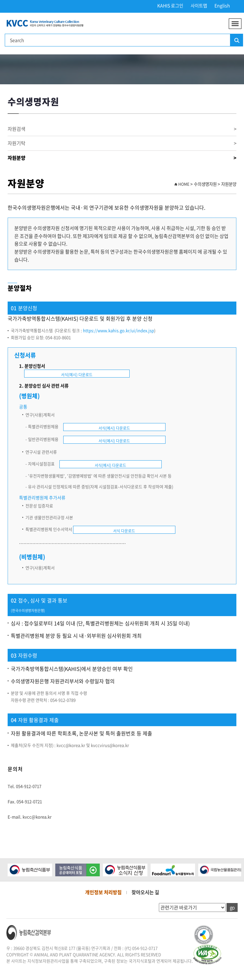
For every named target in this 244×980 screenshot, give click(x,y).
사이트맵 (199, 5)
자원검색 (122, 129)
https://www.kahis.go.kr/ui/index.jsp (119, 330)
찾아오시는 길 (145, 892)
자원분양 (122, 158)
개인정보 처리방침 (103, 892)
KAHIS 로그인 (170, 5)
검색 (236, 40)
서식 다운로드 (124, 531)
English (222, 5)
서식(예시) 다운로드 (77, 375)
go (232, 907)
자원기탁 (122, 143)
